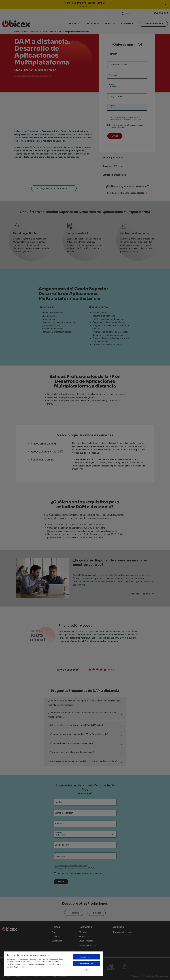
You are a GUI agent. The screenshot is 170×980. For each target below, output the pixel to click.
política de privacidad (16, 967)
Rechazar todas (86, 963)
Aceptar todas (86, 957)
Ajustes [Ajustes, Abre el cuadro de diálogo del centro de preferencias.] (86, 970)
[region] (54, 963)
